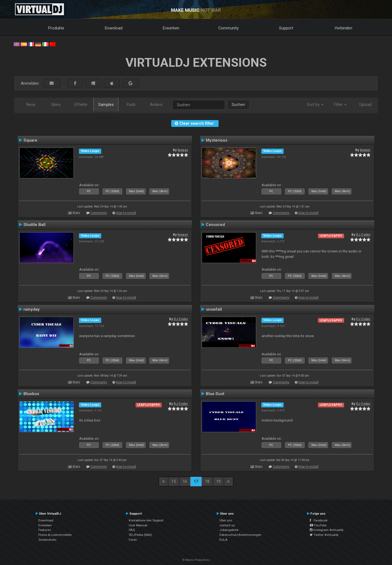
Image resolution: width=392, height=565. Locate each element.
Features (45, 530)
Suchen (238, 105)
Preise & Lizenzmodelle (55, 535)
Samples (106, 105)
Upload (365, 105)
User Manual (138, 525)
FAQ (132, 530)
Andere (156, 105)
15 (174, 481)
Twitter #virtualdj (324, 535)
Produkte (56, 28)
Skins (56, 105)
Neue (31, 105)
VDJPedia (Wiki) (140, 535)
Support (286, 28)
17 (196, 481)
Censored (215, 225)
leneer (183, 150)
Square (30, 140)
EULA (223, 540)
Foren (133, 540)
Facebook (319, 520)
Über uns (226, 520)
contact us (227, 525)
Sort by (315, 105)
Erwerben (171, 28)
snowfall (214, 309)
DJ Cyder (363, 235)
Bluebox (31, 394)
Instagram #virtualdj (327, 530)
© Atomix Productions (196, 560)
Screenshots (47, 540)
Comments (99, 213)
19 (218, 481)
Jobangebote (229, 530)
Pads (131, 105)
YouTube (318, 525)
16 (185, 481)
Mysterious (217, 140)
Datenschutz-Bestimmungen (240, 535)
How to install (126, 213)
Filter (340, 105)
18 (207, 481)
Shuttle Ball (34, 225)
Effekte (81, 105)
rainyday (32, 309)
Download (114, 28)
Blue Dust (215, 394)
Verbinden (343, 28)
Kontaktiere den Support (146, 520)
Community (229, 28)
